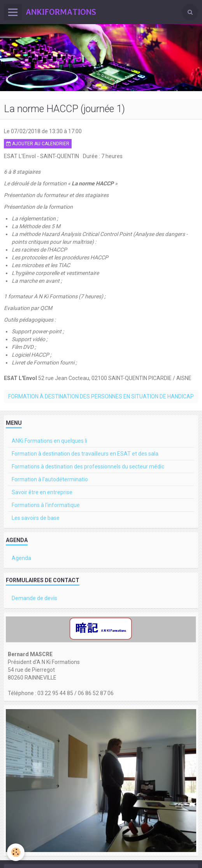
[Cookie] (16, 852)
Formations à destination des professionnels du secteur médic (88, 467)
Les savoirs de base (36, 518)
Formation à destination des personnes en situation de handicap (101, 396)
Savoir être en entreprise (42, 492)
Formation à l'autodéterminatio (50, 479)
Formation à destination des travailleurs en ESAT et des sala (85, 454)
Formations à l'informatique (46, 505)
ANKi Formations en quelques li (49, 441)
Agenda (21, 558)
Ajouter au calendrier (38, 144)
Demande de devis (34, 598)
